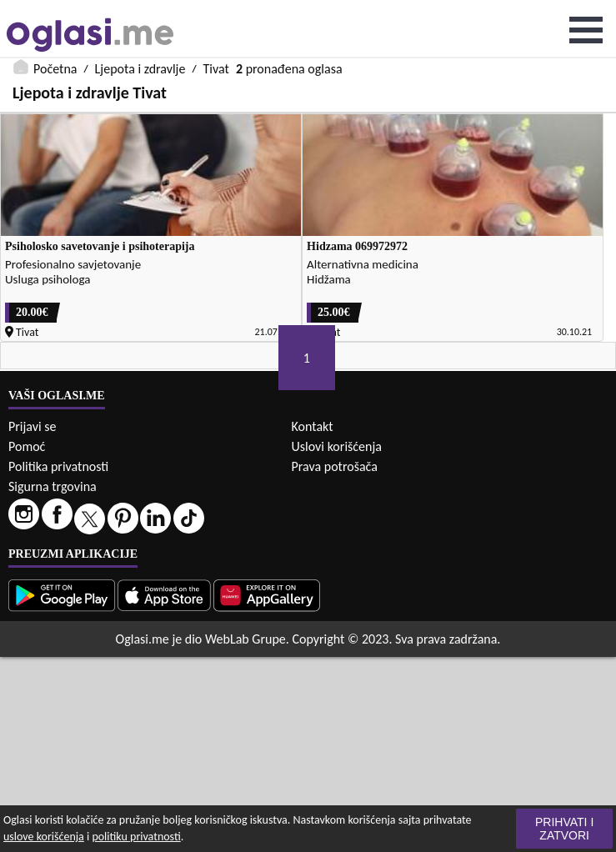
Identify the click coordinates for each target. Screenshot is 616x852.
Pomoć (27, 446)
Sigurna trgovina (53, 486)
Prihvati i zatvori (564, 829)
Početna (55, 69)
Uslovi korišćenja (337, 446)
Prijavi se (32, 426)
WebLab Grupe (245, 639)
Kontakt (313, 426)
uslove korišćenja (44, 837)
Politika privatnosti (58, 466)
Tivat (216, 69)
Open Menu (586, 30)
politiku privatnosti (136, 837)
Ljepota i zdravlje (140, 69)
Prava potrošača (335, 466)
